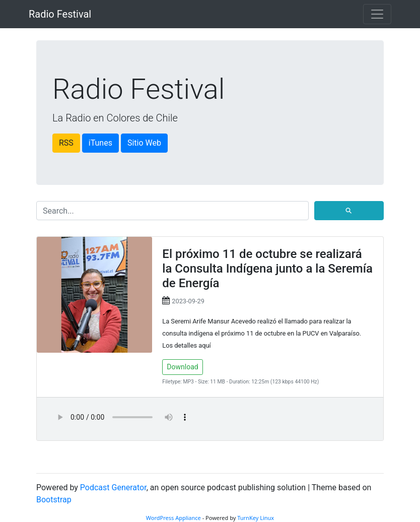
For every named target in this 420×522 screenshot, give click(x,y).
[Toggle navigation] (377, 14)
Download (182, 367)
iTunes (100, 143)
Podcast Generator (113, 487)
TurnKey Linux (256, 518)
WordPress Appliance (173, 518)
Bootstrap (54, 500)
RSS (66, 143)
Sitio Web (144, 143)
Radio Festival (60, 14)
